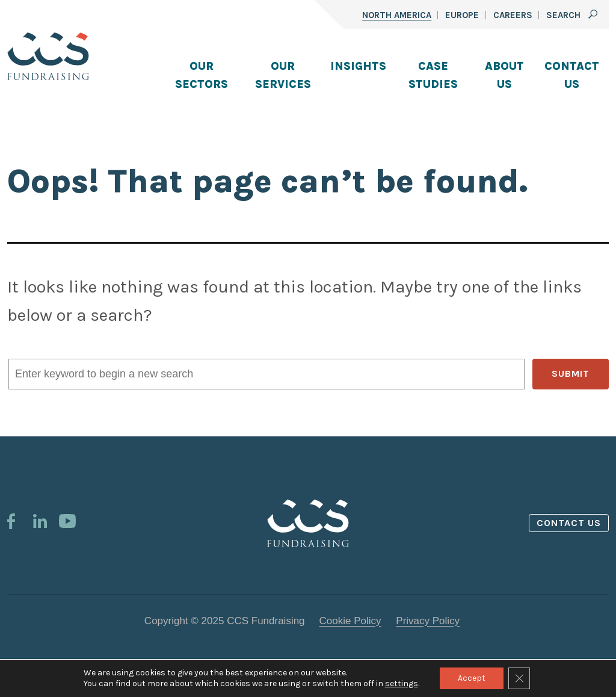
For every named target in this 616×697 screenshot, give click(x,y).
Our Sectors (202, 75)
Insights (358, 66)
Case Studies (433, 75)
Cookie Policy (350, 621)
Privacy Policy (428, 621)
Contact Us (572, 75)
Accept (472, 678)
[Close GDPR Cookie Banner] (519, 678)
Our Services (283, 75)
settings (402, 683)
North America (397, 15)
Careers (513, 15)
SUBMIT (571, 373)
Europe (462, 15)
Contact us (569, 523)
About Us (504, 75)
